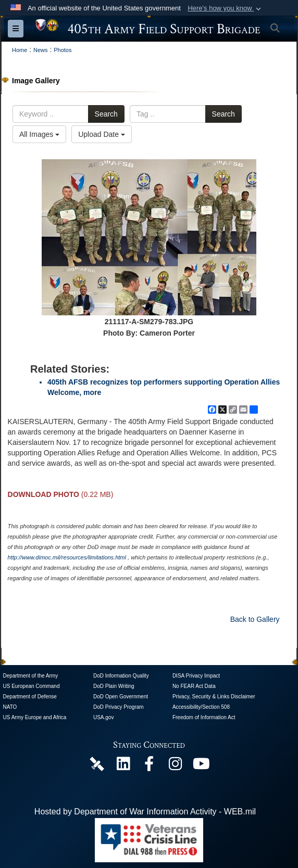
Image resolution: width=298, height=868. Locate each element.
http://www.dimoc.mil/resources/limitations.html (67, 557)
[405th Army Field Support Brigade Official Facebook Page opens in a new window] (149, 766)
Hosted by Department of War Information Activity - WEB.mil (145, 812)
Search (106, 114)
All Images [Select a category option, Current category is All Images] (39, 134)
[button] (225, 8)
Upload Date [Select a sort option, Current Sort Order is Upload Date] (102, 134)
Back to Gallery (255, 619)
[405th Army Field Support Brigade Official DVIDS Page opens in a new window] (97, 763)
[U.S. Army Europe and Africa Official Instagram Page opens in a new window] (175, 766)
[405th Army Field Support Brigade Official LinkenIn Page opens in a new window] (123, 766)
